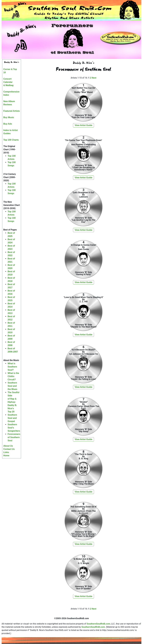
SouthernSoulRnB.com (98, 624)
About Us (8, 446)
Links (6, 452)
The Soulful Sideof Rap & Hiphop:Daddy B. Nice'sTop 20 (13, 402)
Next (94, 78)
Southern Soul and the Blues (12, 386)
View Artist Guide (84, 125)
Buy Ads (8, 124)
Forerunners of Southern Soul (14, 437)
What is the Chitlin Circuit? (13, 376)
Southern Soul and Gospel (12, 418)
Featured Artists (12, 111)
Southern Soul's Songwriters (14, 428)
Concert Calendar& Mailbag (8, 82)
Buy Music (9, 117)
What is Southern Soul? (12, 367)
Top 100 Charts (11, 140)
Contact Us (9, 449)
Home (6, 455)
